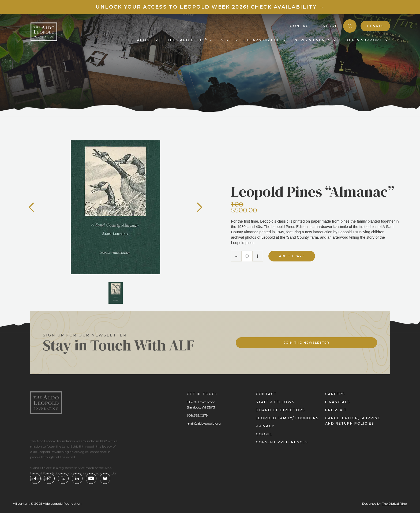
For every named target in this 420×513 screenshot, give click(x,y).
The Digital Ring (395, 503)
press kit (336, 410)
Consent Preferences (282, 442)
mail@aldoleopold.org (204, 423)
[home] (44, 32)
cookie (264, 434)
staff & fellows (275, 402)
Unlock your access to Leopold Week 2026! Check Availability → (210, 7)
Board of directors (280, 410)
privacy (265, 426)
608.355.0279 (197, 415)
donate (375, 26)
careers (335, 394)
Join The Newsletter (307, 343)
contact (266, 394)
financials (337, 402)
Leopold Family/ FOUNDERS (287, 418)
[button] (32, 207)
